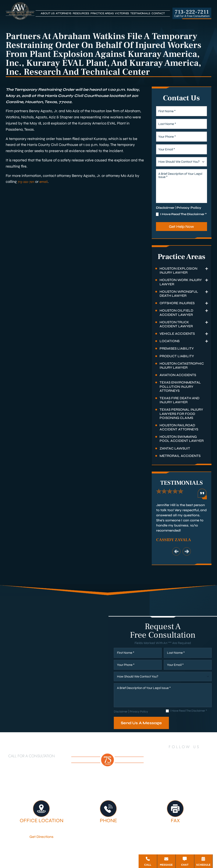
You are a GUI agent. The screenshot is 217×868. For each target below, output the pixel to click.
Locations (170, 341)
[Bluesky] (189, 766)
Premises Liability (177, 348)
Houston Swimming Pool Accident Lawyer (182, 439)
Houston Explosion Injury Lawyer (178, 270)
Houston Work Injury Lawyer (181, 282)
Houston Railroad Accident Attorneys (179, 427)
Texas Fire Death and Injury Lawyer (179, 400)
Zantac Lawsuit (175, 448)
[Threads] (198, 766)
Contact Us (124, 789)
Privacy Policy (189, 208)
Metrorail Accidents (180, 456)
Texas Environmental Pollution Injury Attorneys (180, 386)
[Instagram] (206, 755)
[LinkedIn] (172, 755)
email (47, 182)
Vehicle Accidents (177, 334)
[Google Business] (179, 766)
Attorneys (64, 13)
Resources (81, 13)
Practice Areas (102, 13)
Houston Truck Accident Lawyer (176, 324)
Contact (158, 13)
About (96, 785)
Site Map (106, 853)
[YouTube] (194, 755)
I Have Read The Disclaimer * (183, 214)
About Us (48, 13)
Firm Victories (183, 785)
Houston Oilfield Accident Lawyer (176, 312)
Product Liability (177, 356)
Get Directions (41, 836)
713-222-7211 (192, 12)
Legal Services (149, 785)
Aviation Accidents (178, 375)
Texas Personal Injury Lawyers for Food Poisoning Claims (181, 414)
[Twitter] (183, 755)
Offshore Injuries (177, 303)
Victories (122, 13)
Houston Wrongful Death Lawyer (179, 294)
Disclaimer (165, 208)
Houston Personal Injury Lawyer (52, 785)
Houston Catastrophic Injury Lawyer (182, 365)
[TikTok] (170, 766)
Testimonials (140, 13)
